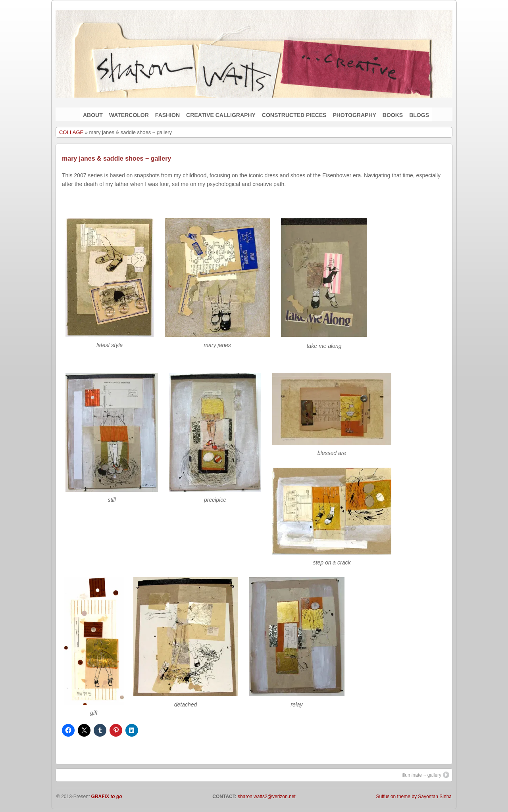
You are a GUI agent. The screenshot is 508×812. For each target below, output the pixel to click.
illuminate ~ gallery (425, 775)
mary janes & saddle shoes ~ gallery (116, 158)
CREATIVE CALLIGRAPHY (221, 115)
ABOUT (93, 115)
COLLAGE (71, 132)
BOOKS (393, 115)
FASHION (167, 115)
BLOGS (419, 115)
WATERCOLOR (129, 115)
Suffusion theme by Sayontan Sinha (414, 797)
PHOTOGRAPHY (354, 115)
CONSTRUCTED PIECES (294, 115)
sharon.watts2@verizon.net (266, 797)
